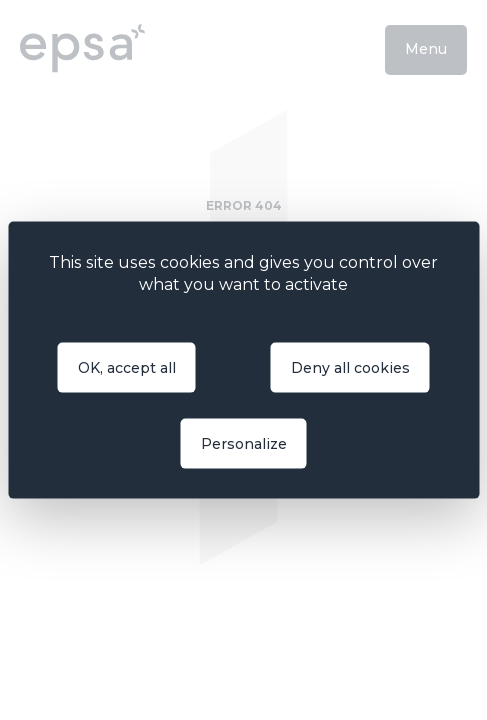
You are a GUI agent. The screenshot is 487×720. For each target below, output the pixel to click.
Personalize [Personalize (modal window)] (244, 443)
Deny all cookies (350, 367)
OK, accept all (127, 367)
